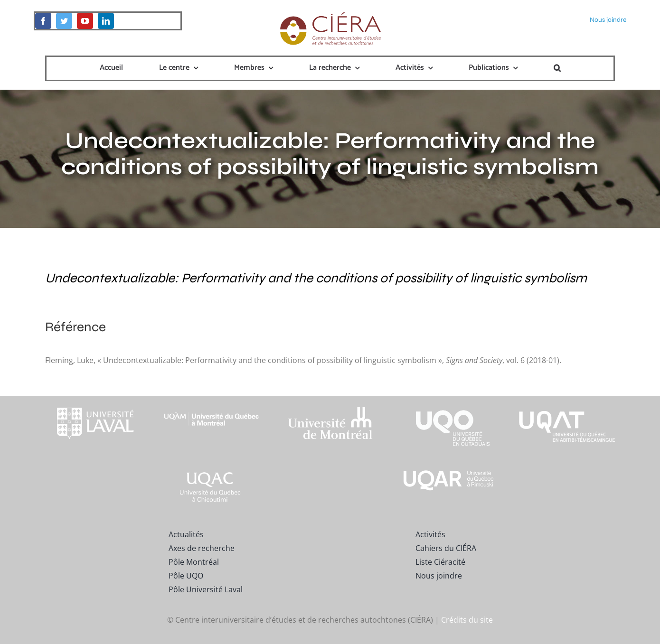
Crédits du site (467, 620)
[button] (557, 68)
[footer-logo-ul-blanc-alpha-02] (93, 400)
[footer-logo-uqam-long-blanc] (212, 404)
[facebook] (43, 21)
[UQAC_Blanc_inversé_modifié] (212, 472)
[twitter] (64, 21)
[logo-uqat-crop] (567, 400)
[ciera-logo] (330, 15)
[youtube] (85, 21)
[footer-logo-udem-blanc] (330, 409)
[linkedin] (106, 21)
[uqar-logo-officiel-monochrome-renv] (449, 472)
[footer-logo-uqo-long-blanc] (449, 400)
